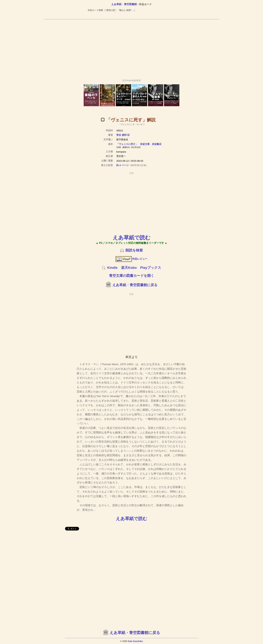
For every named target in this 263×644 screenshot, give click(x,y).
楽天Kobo (129, 268)
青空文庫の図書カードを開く (132, 276)
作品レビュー (132, 259)
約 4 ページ (122, 165)
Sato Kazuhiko (135, 641)
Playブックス (151, 268)
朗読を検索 (134, 250)
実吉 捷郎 (121, 135)
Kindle (112, 268)
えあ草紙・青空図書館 (124, 4)
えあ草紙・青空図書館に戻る (135, 285)
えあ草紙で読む (132, 238)
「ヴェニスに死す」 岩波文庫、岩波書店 (139, 144)
